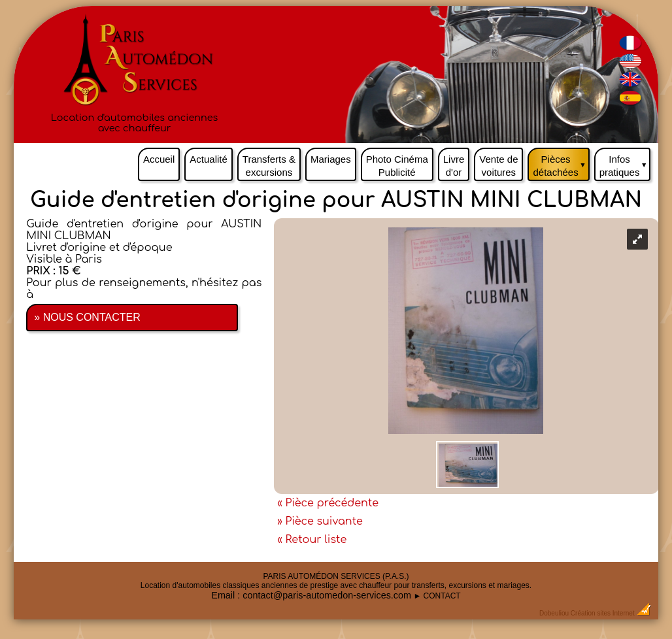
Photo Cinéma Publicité (397, 166)
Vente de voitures (498, 166)
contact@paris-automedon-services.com (327, 595)
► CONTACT (437, 596)
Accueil (159, 159)
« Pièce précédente (328, 503)
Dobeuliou (554, 613)
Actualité (209, 159)
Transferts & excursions (269, 166)
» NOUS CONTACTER (87, 317)
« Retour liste (312, 540)
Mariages (331, 159)
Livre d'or (454, 166)
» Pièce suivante (320, 521)
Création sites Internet (603, 613)
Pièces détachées (561, 163)
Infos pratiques (625, 163)
